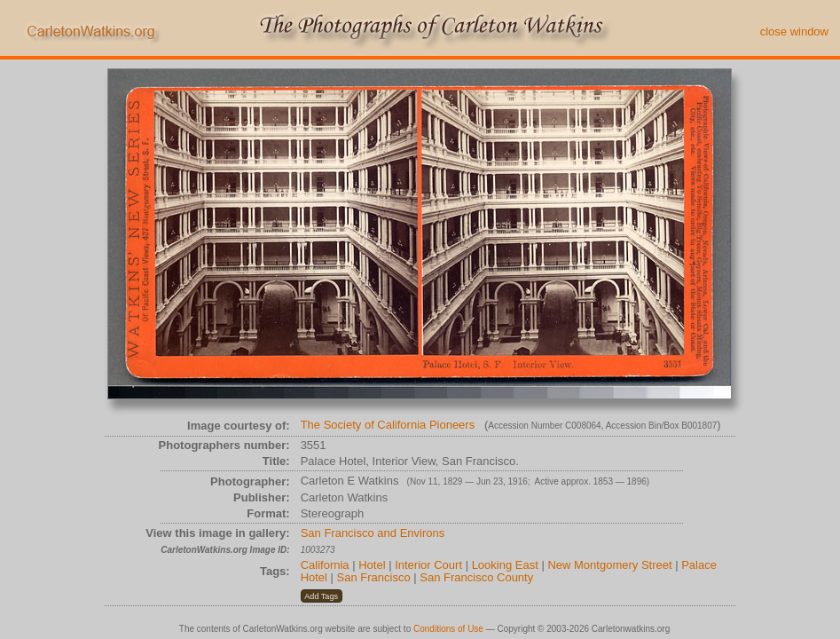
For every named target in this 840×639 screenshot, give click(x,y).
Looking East (505, 565)
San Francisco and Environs (373, 533)
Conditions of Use (448, 629)
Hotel (372, 565)
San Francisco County (476, 577)
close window (794, 32)
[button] (322, 596)
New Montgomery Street (609, 565)
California (325, 565)
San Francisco (374, 577)
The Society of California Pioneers (388, 425)
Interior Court (428, 565)
